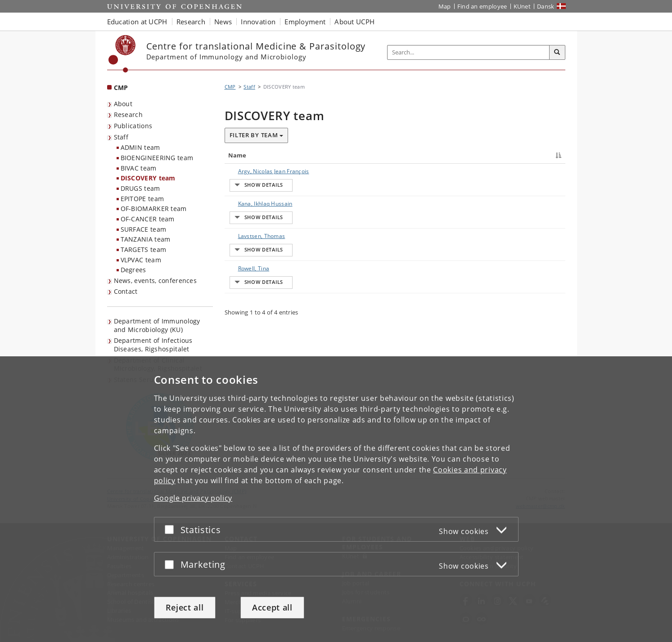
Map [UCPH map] (445, 6)
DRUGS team (140, 188)
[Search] (557, 53)
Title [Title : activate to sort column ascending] (320, 155)
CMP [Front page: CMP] (121, 88)
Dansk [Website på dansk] (546, 6)
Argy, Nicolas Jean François (265, 171)
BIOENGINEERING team (157, 158)
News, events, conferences (156, 281)
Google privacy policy (193, 498)
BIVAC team (139, 168)
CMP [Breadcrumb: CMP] (230, 87)
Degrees (133, 270)
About (123, 104)
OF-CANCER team (148, 219)
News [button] (223, 22)
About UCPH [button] (354, 22)
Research (128, 114)
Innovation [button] (258, 22)
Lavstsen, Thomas (253, 276)
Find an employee (482, 6)
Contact (126, 291)
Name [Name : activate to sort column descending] (237, 155)
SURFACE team (144, 229)
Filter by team (257, 135)
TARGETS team (144, 249)
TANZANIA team (146, 239)
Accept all (272, 607)
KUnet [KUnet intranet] (522, 6)
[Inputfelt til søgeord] (469, 52)
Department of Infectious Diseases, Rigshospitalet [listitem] (153, 345)
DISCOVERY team (148, 178)
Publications (133, 126)
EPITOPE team (142, 199)
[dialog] (336, 499)
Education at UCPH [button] (137, 22)
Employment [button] (305, 22)
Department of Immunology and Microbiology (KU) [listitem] (157, 325)
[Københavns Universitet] (122, 54)
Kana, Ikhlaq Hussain (256, 224)
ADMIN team (140, 147)
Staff (121, 137)
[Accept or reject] (171, 529)
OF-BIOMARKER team (154, 209)
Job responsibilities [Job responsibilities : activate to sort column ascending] (435, 155)
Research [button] (191, 22)
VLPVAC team (141, 260)
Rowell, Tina (245, 329)
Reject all (185, 607)
